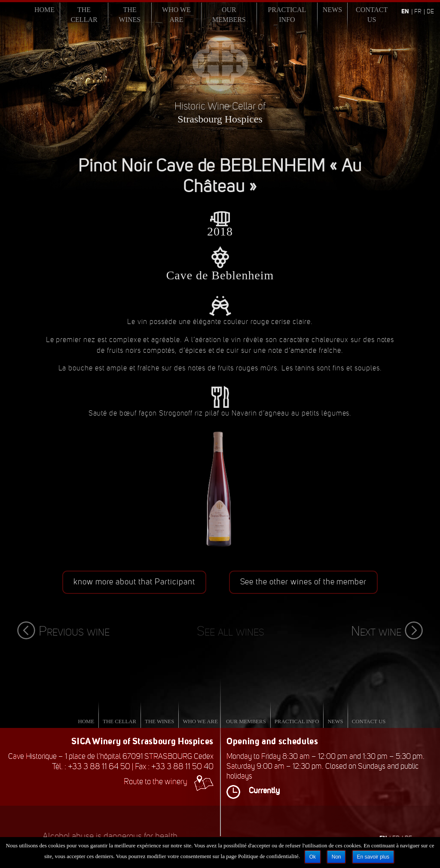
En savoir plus (373, 857)
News (332, 10)
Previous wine (63, 631)
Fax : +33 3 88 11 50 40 (174, 766)
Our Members (229, 15)
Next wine (387, 631)
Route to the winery (169, 781)
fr (418, 11)
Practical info (287, 15)
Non (336, 857)
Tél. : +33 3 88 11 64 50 (91, 766)
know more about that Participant (134, 582)
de (430, 11)
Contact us (372, 15)
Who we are (176, 15)
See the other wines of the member (304, 582)
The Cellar (84, 15)
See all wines (231, 631)
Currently (253, 790)
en (405, 11)
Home (44, 10)
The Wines (130, 15)
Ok (313, 857)
